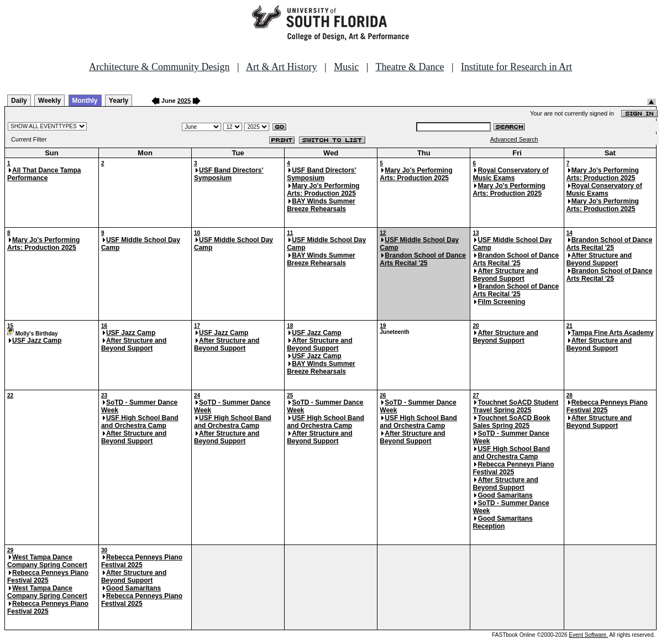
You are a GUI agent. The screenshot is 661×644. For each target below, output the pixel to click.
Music (346, 67)
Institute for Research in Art (516, 67)
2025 (184, 101)
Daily (19, 101)
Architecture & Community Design (159, 67)
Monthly (85, 101)
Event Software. (588, 635)
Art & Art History (282, 67)
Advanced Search (514, 139)
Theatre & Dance (410, 67)
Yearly (119, 101)
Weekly (49, 101)
